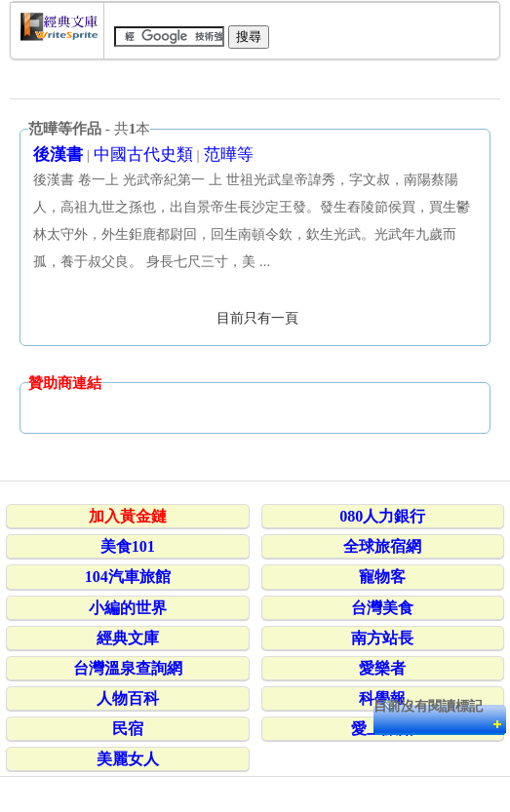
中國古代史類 (143, 155)
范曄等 (229, 155)
